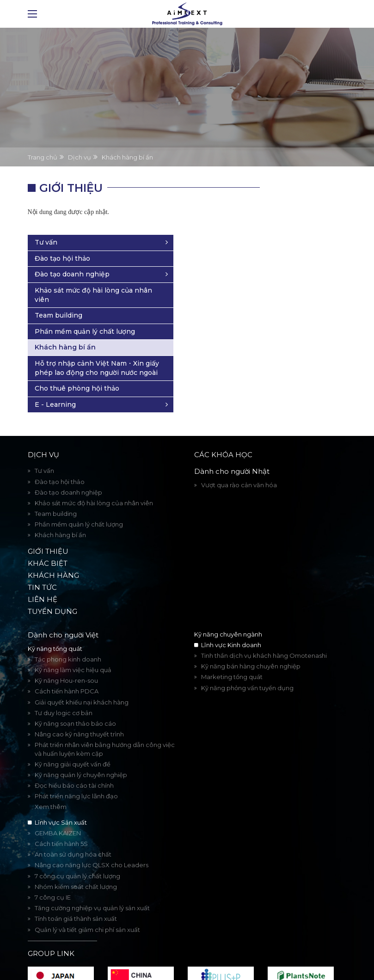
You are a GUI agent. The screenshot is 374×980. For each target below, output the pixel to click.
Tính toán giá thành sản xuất (76, 900)
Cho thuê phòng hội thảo (290, 366)
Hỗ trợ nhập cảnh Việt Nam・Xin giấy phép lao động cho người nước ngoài (296, 331)
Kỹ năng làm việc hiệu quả (73, 651)
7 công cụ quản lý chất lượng (77, 857)
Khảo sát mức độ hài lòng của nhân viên (291, 240)
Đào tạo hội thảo (284, 204)
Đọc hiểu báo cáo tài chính (74, 767)
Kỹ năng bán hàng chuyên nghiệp (251, 648)
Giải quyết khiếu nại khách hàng (82, 684)
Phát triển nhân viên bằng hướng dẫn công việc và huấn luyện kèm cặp (105, 731)
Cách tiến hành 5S (61, 825)
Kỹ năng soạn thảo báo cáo (75, 705)
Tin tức (42, 569)
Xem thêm (51, 789)
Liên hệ (43, 581)
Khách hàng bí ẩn (287, 302)
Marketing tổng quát (232, 659)
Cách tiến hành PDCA (67, 673)
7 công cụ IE (53, 879)
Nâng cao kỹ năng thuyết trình (79, 716)
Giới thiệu (48, 533)
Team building (280, 261)
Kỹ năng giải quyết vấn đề (73, 746)
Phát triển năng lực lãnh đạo (76, 778)
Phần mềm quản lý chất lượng (296, 282)
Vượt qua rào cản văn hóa (239, 467)
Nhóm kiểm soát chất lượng (76, 868)
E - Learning (277, 386)
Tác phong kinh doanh (68, 641)
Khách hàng (53, 557)
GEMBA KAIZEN (58, 815)
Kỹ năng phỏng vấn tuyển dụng (247, 669)
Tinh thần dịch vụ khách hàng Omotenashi (264, 637)
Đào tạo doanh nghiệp (294, 220)
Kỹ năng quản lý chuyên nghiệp (81, 756)
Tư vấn (268, 188)
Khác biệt (48, 545)
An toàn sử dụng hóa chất (73, 836)
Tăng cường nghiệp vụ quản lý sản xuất (92, 889)
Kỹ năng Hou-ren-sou (66, 662)
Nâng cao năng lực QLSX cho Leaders (92, 847)
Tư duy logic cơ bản (64, 694)
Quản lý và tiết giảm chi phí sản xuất (87, 911)
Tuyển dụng (52, 593)
